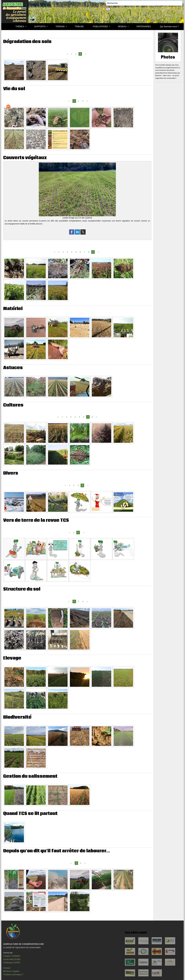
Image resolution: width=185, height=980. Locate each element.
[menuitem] (6, 27)
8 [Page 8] (89, 252)
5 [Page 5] (76, 252)
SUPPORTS (40, 27)
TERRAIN (60, 27)
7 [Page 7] (85, 252)
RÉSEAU (122, 27)
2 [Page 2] (76, 54)
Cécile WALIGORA (12, 959)
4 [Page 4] (72, 252)
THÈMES (20, 27)
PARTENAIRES (144, 27)
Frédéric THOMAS (12, 956)
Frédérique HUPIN (12, 963)
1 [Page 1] (72, 54)
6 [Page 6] (80, 252)
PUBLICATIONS (100, 27)
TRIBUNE (79, 27)
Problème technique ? (13, 975)
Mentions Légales (11, 971)
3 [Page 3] (83, 101)
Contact (7, 968)
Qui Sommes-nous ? (169, 27)
